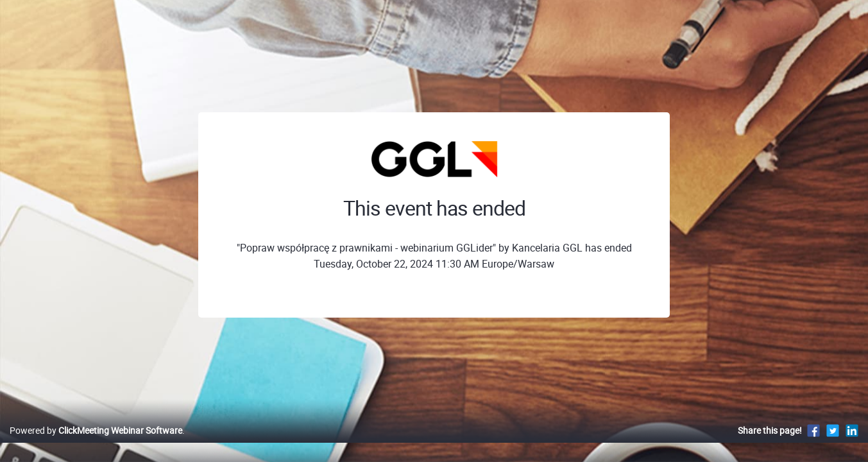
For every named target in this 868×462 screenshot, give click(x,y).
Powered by (96, 444)
